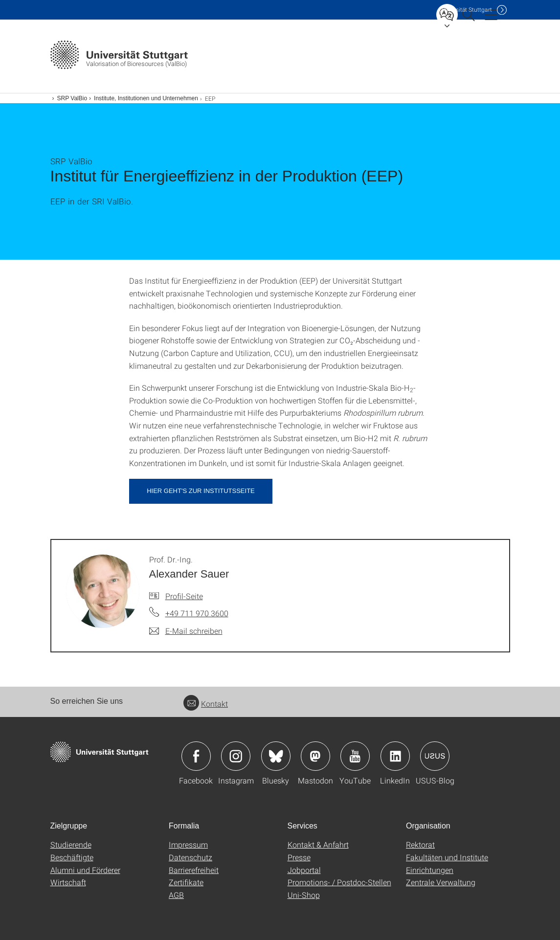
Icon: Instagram (236, 756)
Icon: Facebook (196, 756)
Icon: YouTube (355, 756)
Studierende (71, 844)
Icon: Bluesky (276, 756)
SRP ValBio (72, 98)
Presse (299, 857)
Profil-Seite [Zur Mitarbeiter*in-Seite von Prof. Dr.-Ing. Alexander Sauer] (184, 596)
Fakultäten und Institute (447, 857)
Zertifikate (186, 882)
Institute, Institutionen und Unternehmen (146, 98)
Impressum (188, 844)
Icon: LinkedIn (395, 756)
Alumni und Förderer (85, 870)
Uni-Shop (304, 895)
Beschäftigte (72, 857)
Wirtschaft (68, 882)
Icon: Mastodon (315, 756)
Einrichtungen (430, 870)
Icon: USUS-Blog (435, 756)
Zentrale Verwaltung (441, 882)
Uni (466, 10)
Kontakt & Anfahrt (318, 844)
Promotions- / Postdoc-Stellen (339, 882)
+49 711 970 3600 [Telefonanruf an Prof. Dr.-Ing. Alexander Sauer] (197, 613)
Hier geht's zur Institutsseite (201, 491)
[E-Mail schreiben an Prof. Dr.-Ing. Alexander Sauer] (186, 631)
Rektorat (420, 844)
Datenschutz (190, 857)
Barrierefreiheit (194, 870)
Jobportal (304, 870)
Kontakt (206, 704)
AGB (176, 895)
